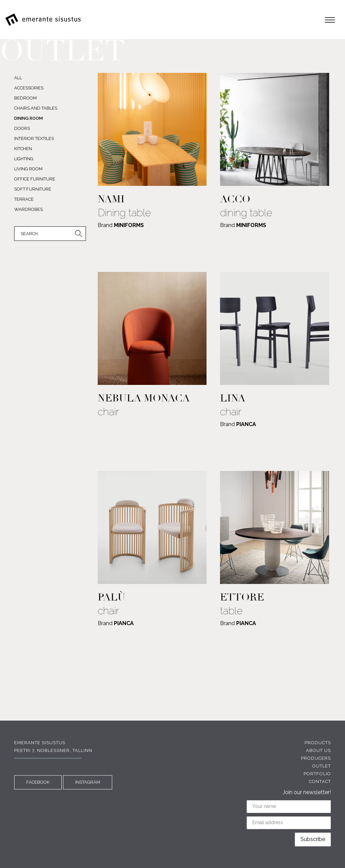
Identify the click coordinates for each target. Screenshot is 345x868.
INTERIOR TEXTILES (34, 138)
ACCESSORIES (29, 88)
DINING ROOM (28, 118)
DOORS (22, 128)
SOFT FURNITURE (33, 189)
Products (318, 743)
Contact (320, 781)
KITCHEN (23, 149)
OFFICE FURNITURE (35, 179)
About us (318, 750)
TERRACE (24, 199)
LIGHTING (24, 159)
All (18, 78)
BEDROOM (25, 98)
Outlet (322, 766)
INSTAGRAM (88, 782)
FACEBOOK (38, 782)
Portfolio (317, 774)
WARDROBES (28, 209)
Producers (316, 758)
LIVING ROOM (28, 169)
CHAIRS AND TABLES (36, 108)
